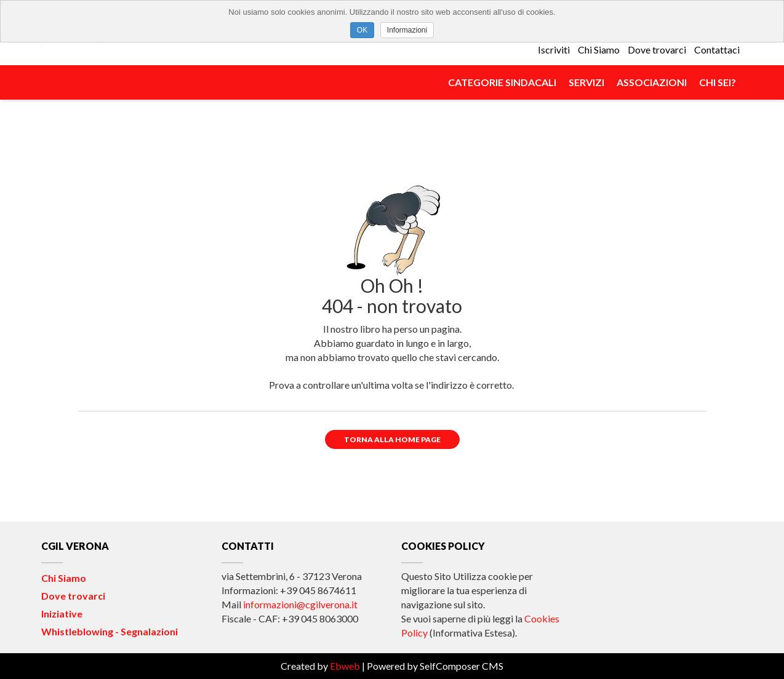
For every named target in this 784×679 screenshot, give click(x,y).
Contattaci (717, 50)
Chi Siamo (599, 50)
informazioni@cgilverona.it (300, 604)
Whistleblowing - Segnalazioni (110, 631)
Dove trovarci (657, 50)
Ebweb (345, 666)
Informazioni (407, 30)
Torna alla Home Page (392, 439)
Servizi (586, 82)
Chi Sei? (718, 82)
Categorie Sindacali (502, 82)
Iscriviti (554, 50)
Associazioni (652, 82)
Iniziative (62, 613)
